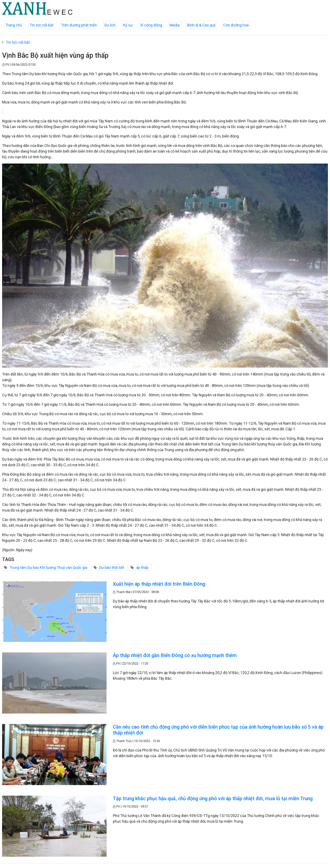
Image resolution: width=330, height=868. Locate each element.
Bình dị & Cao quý (201, 25)
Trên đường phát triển (79, 25)
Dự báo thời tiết (112, 568)
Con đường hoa (236, 25)
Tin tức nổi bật (42, 25)
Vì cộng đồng (151, 25)
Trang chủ (14, 25)
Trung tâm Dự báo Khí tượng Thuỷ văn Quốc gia (48, 568)
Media (175, 25)
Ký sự (128, 25)
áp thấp (142, 568)
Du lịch (110, 25)
